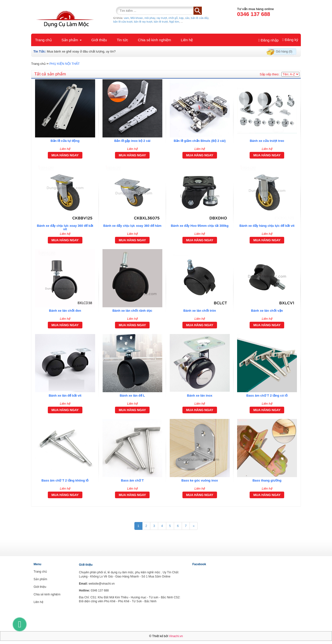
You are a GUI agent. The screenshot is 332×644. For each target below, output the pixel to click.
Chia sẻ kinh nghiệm (154, 40)
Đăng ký (290, 40)
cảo (187, 18)
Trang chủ (43, 40)
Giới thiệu (99, 40)
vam (126, 18)
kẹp (181, 18)
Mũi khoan (137, 18)
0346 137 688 (254, 14)
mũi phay (150, 18)
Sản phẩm (72, 40)
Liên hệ (187, 40)
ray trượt (162, 18)
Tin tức (122, 40)
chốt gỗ (173, 18)
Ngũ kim (174, 22)
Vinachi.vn (176, 636)
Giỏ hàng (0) (284, 52)
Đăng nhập (269, 40)
